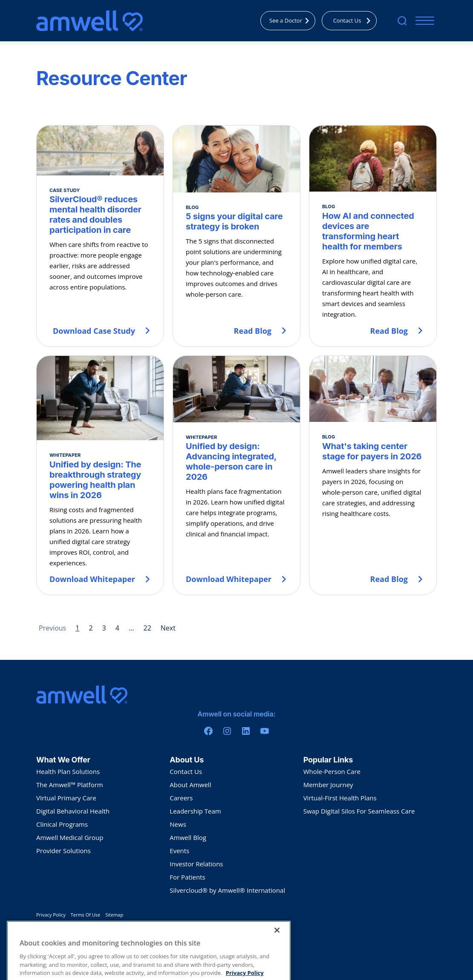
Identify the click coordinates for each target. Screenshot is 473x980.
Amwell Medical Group (70, 837)
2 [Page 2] (91, 628)
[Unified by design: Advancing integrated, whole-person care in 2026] (236, 476)
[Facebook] (208, 731)
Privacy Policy (51, 915)
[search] (402, 21)
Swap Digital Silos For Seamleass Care (359, 811)
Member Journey (328, 785)
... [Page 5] (131, 628)
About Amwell (190, 785)
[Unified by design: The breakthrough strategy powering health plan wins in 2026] (100, 476)
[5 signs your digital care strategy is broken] (236, 236)
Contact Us (354, 20)
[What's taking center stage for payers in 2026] (373, 476)
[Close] (277, 946)
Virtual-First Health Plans (340, 798)
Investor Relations (196, 864)
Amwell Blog (188, 837)
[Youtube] (265, 731)
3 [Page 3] (104, 628)
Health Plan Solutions (68, 771)
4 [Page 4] (117, 628)
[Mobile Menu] (423, 21)
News (178, 824)
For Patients (187, 877)
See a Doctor (291, 20)
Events (179, 851)
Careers (181, 798)
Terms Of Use (86, 915)
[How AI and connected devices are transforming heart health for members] (373, 236)
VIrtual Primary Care (66, 798)
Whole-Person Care (332, 771)
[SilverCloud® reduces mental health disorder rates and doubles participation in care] (100, 236)
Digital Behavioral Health (73, 811)
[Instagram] (227, 731)
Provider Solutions (63, 851)
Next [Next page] (168, 628)
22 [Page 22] (147, 628)
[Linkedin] (246, 731)
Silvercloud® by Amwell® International (227, 890)
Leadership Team (195, 811)
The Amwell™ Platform (70, 785)
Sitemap (114, 915)
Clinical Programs (62, 824)
